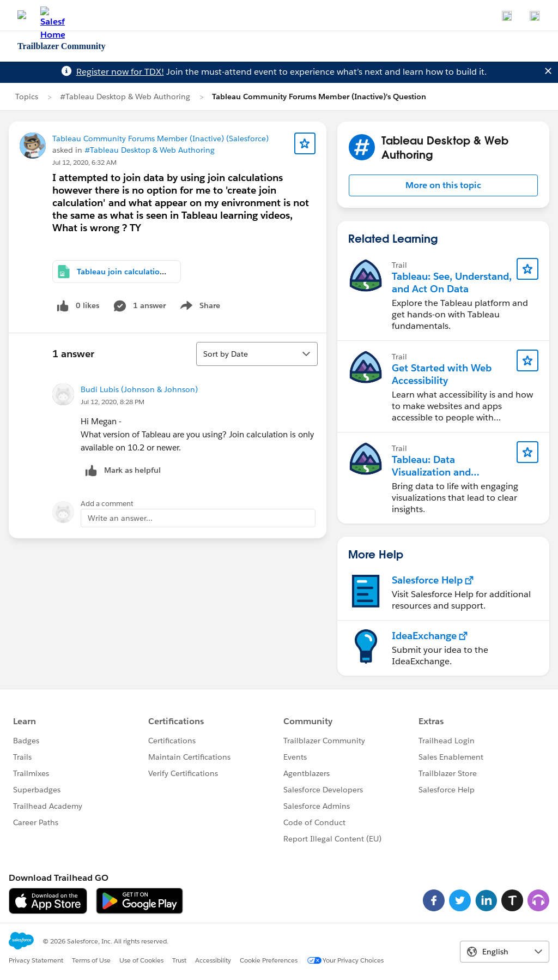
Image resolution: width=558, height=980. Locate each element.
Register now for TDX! (120, 72)
